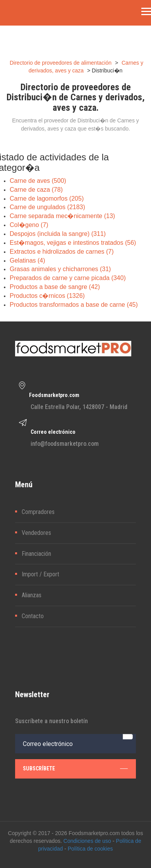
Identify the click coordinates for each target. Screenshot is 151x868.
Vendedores (36, 533)
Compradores (38, 512)
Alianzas (32, 595)
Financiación (36, 554)
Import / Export (40, 574)
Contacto (33, 616)
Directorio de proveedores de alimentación (61, 63)
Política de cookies (90, 849)
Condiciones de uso (87, 841)
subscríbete (75, 768)
